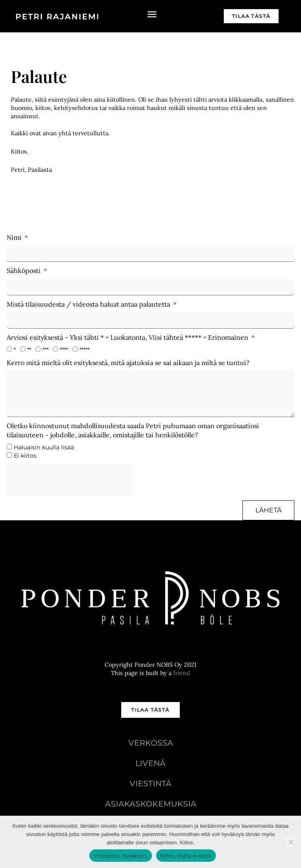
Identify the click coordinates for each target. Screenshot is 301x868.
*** (45, 350)
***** (84, 350)
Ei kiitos (25, 456)
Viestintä (150, 783)
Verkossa (151, 743)
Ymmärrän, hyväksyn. (120, 856)
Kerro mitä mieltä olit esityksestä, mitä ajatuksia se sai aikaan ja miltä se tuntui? (128, 363)
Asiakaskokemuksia (151, 804)
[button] (152, 14)
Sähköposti (24, 271)
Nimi (15, 237)
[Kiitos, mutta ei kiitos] (291, 842)
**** (64, 350)
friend (182, 673)
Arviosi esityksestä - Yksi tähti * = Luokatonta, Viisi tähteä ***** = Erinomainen (128, 337)
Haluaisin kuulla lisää (44, 447)
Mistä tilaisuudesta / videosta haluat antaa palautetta (89, 304)
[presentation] (70, 480)
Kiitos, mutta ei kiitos (186, 856)
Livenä (150, 763)
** (29, 350)
